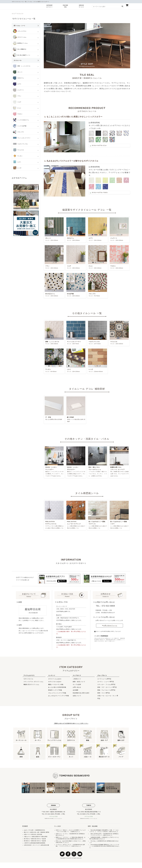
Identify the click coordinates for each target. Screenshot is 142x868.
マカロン (18, 114)
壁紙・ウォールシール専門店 (106, 692)
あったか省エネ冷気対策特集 (57, 689)
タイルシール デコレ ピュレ (102, 146)
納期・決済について (79, 684)
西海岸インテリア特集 (55, 692)
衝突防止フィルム (21, 43)
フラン (17, 96)
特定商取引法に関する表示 (81, 695)
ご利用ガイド (77, 681)
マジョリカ (19, 150)
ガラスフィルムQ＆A (55, 681)
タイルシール (21, 13)
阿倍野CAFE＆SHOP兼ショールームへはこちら (53, 821)
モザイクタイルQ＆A (55, 684)
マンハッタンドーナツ (22, 138)
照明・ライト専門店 (104, 695)
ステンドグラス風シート (64, 834)
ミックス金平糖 (20, 126)
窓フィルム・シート (27, 27)
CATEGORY (49, 7)
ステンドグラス (20, 31)
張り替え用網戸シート (22, 55)
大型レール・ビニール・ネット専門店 (108, 699)
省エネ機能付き (20, 49)
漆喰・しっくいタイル (22, 66)
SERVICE (81, 7)
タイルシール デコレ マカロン (103, 193)
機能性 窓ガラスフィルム (31, 687)
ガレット (18, 72)
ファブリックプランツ (65, 848)
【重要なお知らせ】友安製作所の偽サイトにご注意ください (71, 725)
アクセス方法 (54, 819)
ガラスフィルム (20, 37)
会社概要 (76, 692)
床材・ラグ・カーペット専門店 (107, 689)
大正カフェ (19, 78)
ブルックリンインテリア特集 (57, 695)
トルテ (17, 102)
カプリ (17, 84)
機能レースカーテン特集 (56, 687)
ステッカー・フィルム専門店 (106, 687)
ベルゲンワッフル (21, 144)
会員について (77, 698)
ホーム (14, 13)
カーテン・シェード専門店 (106, 684)
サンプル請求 (77, 687)
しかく (17, 162)
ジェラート (19, 90)
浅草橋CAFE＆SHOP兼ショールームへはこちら (89, 821)
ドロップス (19, 132)
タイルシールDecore (103, 834)
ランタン (18, 156)
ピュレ (17, 108)
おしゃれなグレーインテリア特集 (59, 698)
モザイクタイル (28, 681)
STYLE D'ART (69, 864)
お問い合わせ (77, 689)
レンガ (17, 168)
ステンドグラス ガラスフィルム (33, 684)
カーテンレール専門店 (104, 681)
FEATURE (65, 7)
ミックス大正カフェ (21, 120)
